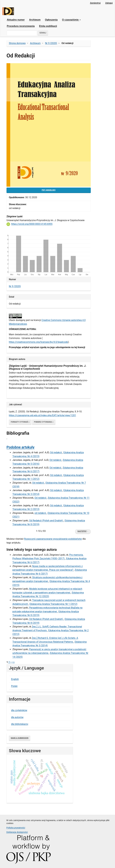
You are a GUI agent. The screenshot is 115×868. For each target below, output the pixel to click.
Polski (14, 686)
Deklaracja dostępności (17, 832)
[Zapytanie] (22, 33)
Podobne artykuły (20, 447)
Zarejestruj (95, 3)
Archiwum (35, 20)
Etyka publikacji (48, 26)
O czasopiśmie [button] (71, 20)
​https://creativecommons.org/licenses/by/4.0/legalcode (38, 342)
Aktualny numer (16, 20)
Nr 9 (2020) (51, 43)
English (15, 679)
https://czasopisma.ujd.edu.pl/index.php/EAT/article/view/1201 (42, 415)
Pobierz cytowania (44, 422)
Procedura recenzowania (21, 26)
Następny (83, 531)
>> (13, 662)
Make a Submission (20, 738)
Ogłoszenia (51, 20)
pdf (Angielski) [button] (49, 190)
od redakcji (41, 513)
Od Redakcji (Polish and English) (46, 521)
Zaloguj (109, 3)
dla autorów (17, 717)
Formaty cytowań (20, 422)
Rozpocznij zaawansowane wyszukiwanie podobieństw (53, 539)
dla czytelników (19, 710)
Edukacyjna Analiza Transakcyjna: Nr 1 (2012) (53, 604)
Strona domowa (17, 43)
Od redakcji (56, 452)
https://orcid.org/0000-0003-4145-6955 (32, 224)
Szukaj (43, 33)
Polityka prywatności (16, 828)
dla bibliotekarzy (20, 724)
